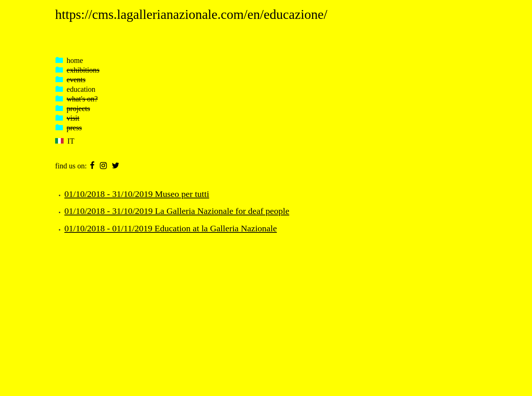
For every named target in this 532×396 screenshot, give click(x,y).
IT (71, 141)
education (81, 89)
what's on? (82, 99)
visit (73, 118)
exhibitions (83, 70)
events (76, 80)
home (75, 60)
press (74, 128)
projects (78, 108)
